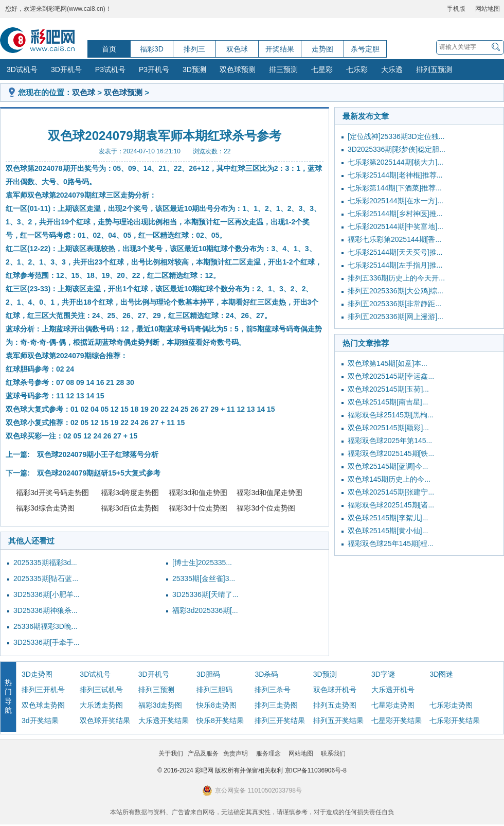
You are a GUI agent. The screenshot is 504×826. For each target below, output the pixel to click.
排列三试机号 (101, 690)
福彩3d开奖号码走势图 (52, 493)
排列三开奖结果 (280, 720)
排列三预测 (156, 690)
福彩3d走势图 (160, 705)
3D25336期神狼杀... (46, 610)
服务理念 (268, 753)
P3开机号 (154, 69)
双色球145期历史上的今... (389, 479)
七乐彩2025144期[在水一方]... (395, 201)
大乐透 (392, 69)
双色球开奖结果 (105, 720)
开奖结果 (280, 49)
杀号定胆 (365, 49)
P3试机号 (110, 69)
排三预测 (283, 69)
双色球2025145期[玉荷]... (388, 389)
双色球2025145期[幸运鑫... (391, 376)
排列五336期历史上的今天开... (396, 278)
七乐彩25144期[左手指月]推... (395, 265)
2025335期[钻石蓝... (46, 578)
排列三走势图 (276, 705)
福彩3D (152, 49)
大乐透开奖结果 (164, 720)
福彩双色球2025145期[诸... (391, 505)
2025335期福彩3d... (45, 563)
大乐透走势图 (101, 705)
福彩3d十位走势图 (198, 508)
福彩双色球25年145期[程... (391, 543)
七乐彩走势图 (451, 705)
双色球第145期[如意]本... (388, 363)
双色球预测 (238, 69)
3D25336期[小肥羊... (46, 594)
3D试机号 (22, 69)
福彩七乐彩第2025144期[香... (394, 239)
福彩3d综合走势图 (45, 508)
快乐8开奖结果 (220, 720)
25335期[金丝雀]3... (204, 578)
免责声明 (236, 753)
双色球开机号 (335, 690)
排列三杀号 (273, 690)
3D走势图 (37, 674)
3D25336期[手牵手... (46, 642)
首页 (109, 49)
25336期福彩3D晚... (46, 626)
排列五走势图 (335, 705)
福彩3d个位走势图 (266, 508)
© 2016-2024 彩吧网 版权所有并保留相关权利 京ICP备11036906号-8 (252, 770)
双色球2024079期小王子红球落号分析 (98, 454)
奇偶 (202, 329)
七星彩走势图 (393, 705)
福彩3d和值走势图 (198, 493)
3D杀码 (266, 674)
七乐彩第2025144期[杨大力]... (395, 162)
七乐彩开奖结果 (455, 720)
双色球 (237, 49)
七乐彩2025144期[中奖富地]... (395, 226)
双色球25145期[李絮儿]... (388, 518)
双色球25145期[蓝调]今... (388, 466)
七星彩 (322, 69)
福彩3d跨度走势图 (130, 493)
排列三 (194, 49)
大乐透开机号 (393, 690)
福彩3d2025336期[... (205, 610)
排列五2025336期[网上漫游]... (395, 317)
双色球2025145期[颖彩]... (388, 428)
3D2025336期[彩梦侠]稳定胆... (397, 149)
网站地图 (488, 9)
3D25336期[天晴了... (205, 594)
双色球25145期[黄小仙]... (388, 531)
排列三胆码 (214, 690)
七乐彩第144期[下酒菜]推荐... (395, 188)
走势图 (322, 49)
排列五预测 (434, 69)
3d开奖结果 (40, 720)
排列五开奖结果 (338, 720)
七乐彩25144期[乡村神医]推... (395, 214)
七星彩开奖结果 (397, 720)
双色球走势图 (43, 705)
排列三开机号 (43, 690)
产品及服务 (203, 753)
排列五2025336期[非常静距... (394, 304)
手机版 (456, 9)
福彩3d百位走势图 (130, 508)
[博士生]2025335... (202, 563)
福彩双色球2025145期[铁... (391, 453)
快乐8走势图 (217, 705)
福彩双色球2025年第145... (390, 441)
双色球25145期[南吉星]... (388, 402)
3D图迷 (441, 674)
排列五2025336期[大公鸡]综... (395, 291)
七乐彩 (357, 69)
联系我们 (333, 753)
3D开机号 (66, 69)
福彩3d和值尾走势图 (269, 493)
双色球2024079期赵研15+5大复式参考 (99, 473)
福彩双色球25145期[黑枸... (391, 415)
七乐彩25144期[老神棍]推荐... (395, 175)
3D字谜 (383, 674)
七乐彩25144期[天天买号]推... (395, 252)
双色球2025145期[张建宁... (391, 492)
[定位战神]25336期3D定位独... (396, 136)
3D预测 (194, 69)
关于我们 (171, 753)
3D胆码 (208, 674)
